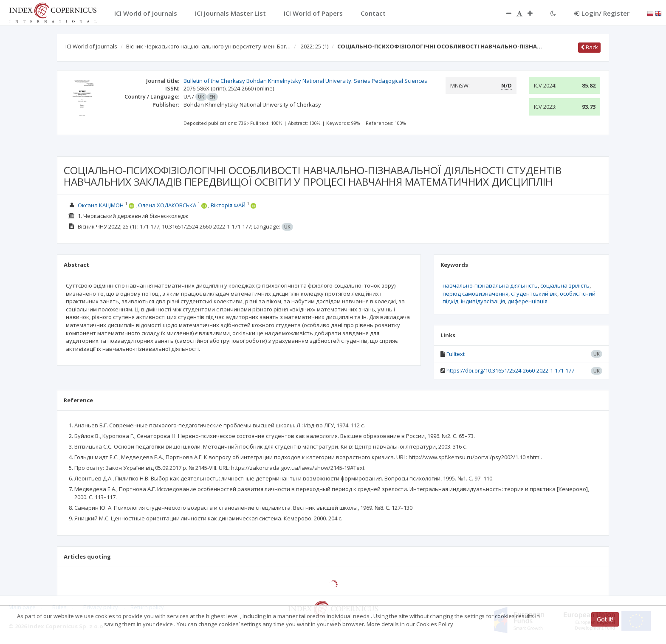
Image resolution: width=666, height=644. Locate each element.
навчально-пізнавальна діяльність (490, 285)
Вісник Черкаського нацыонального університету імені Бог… (208, 46)
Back (589, 47)
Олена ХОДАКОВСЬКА (167, 205)
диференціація (528, 301)
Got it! (605, 619)
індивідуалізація (483, 301)
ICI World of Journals (91, 46)
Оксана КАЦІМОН (101, 205)
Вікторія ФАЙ (228, 205)
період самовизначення (476, 294)
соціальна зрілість (565, 285)
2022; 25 (315, 46)
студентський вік (534, 294)
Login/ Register (602, 13)
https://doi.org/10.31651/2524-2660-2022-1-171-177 (510, 370)
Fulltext (456, 354)
